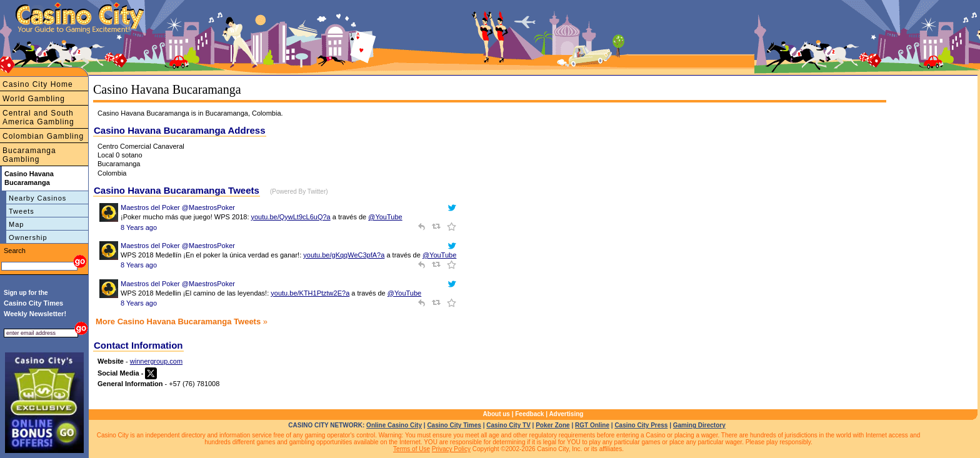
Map (16, 224)
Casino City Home (38, 84)
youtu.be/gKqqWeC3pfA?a (344, 255)
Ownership (28, 237)
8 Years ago (139, 227)
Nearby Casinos (37, 198)
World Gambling (34, 99)
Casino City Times (454, 425)
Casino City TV (508, 425)
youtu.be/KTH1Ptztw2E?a (310, 293)
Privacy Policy (451, 449)
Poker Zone (552, 425)
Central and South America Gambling (38, 117)
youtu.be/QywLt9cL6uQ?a (291, 217)
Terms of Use (412, 449)
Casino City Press (641, 425)
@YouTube (385, 217)
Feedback (529, 414)
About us (497, 414)
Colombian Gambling (43, 136)
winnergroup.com (156, 361)
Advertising (566, 414)
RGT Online (592, 425)
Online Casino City (394, 425)
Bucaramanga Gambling (29, 155)
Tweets (22, 211)
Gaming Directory (699, 425)
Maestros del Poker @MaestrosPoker (178, 207)
